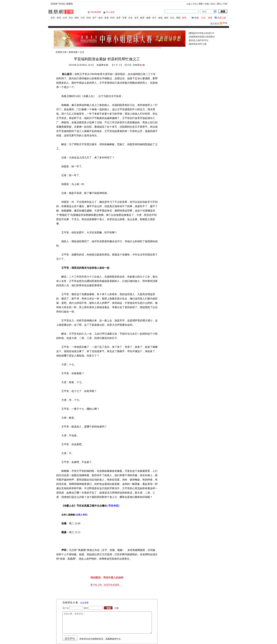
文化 (195, 4)
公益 (189, 4)
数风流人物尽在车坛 (199, 40)
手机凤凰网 (96, 12)
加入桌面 (110, 12)
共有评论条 (139, 65)
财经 (77, 18)
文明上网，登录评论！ (107, 623)
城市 (166, 18)
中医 (225, 4)
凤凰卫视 (222, 18)
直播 (210, 18)
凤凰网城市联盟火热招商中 (202, 37)
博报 (178, 18)
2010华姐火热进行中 (205, 33)
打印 (128, 65)
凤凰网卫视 (61, 52)
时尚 (113, 18)
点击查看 (84, 603)
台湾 (65, 18)
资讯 (59, 18)
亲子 (154, 18)
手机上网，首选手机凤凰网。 (107, 585)
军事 (124, 18)
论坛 (172, 18)
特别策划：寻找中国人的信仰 (107, 578)
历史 (130, 18)
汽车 (83, 18)
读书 (136, 18)
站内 (204, 12)
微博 (184, 18)
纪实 (203, 18)
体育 (119, 18)
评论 (71, 18)
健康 (148, 18)
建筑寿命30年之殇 (198, 44)
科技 (89, 18)
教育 (142, 18)
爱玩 (219, 4)
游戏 (160, 18)
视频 (197, 18)
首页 (53, 18)
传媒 (207, 4)
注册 (117, 608)
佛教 (201, 4)
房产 (95, 18)
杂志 (213, 4)
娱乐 (101, 18)
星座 (107, 18)
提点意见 (215, 24)
